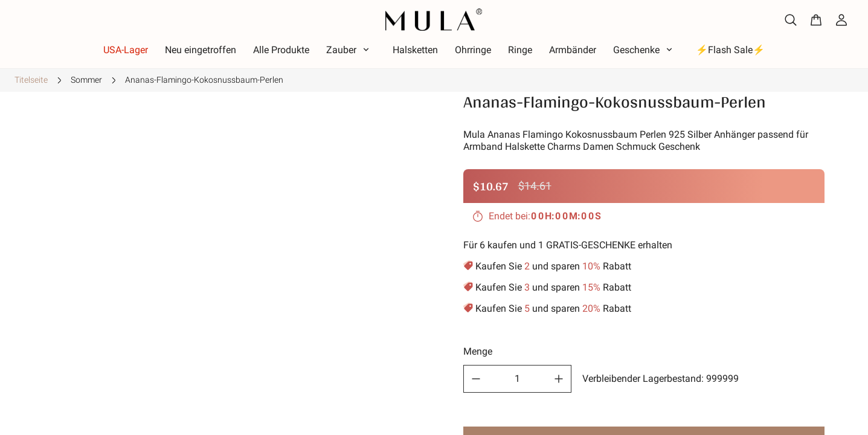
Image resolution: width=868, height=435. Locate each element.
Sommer (86, 80)
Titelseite (31, 80)
